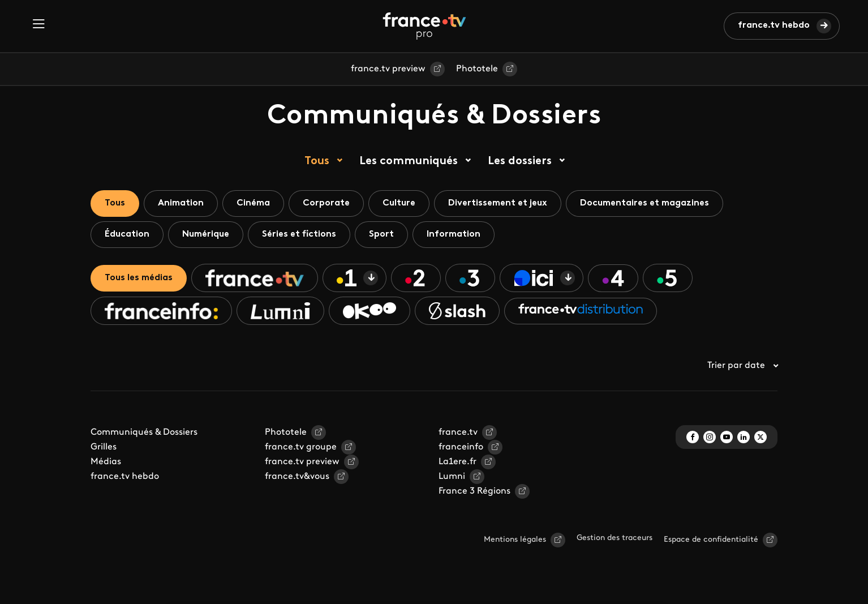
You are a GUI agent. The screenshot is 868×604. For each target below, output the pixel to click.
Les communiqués (409, 161)
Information (454, 234)
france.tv (458, 432)
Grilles (104, 447)
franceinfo (461, 447)
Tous (317, 161)
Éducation (127, 234)
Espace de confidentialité (711, 540)
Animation (181, 203)
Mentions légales (515, 540)
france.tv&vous (297, 477)
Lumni (452, 477)
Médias (106, 462)
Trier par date (742, 366)
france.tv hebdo (774, 25)
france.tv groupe (301, 447)
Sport (381, 234)
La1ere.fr (457, 462)
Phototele (477, 69)
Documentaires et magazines (644, 203)
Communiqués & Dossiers (144, 432)
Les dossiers (520, 161)
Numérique (206, 234)
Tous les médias (139, 278)
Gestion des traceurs (615, 538)
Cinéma (253, 203)
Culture (399, 203)
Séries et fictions (299, 234)
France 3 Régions (474, 491)
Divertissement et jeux (498, 203)
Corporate (326, 203)
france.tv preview (388, 69)
